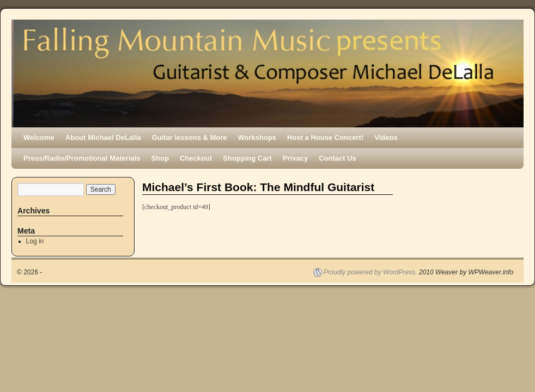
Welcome (39, 137)
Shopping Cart (247, 158)
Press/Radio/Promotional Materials (82, 158)
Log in (35, 241)
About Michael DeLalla (103, 137)
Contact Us (338, 158)
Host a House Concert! (325, 137)
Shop (160, 158)
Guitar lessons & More (190, 137)
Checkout (196, 158)
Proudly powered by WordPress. (370, 272)
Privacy (295, 158)
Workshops (257, 137)
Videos (386, 137)
